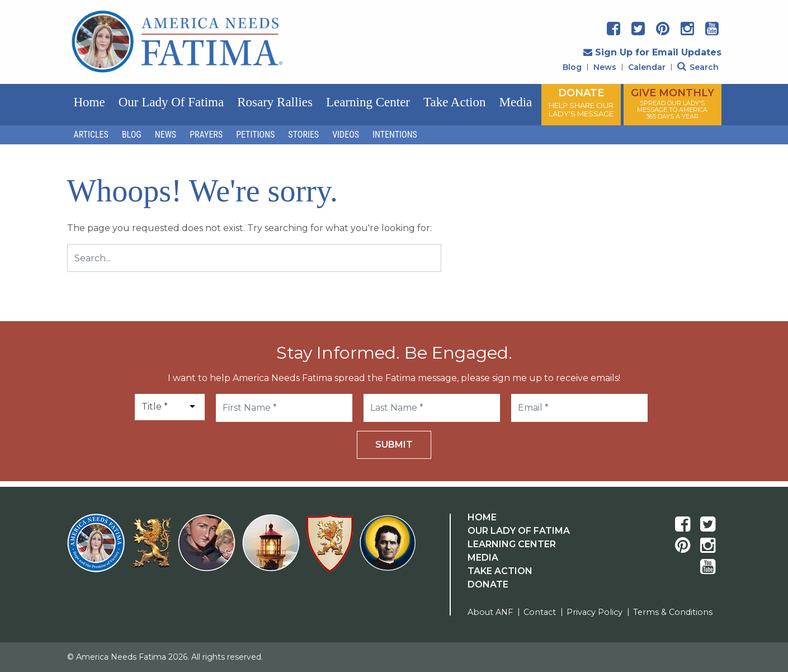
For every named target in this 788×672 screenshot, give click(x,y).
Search (698, 67)
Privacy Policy (594, 612)
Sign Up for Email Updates (652, 52)
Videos (346, 135)
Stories (303, 135)
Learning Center (368, 102)
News (605, 67)
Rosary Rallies (275, 102)
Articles (91, 135)
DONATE (581, 102)
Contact (540, 612)
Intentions (395, 135)
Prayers (206, 135)
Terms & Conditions (673, 612)
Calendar (647, 67)
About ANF (490, 612)
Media (515, 102)
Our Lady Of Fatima (519, 531)
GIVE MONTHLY (673, 104)
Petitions (255, 135)
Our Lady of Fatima (171, 102)
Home (89, 102)
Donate (488, 584)
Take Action (454, 102)
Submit (394, 445)
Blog (572, 67)
